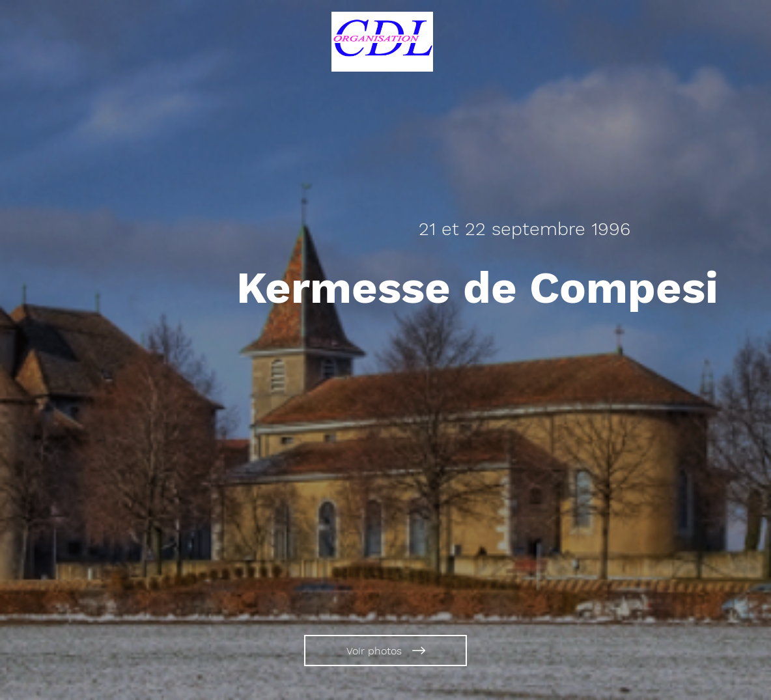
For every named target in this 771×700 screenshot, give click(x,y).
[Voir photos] (385, 651)
